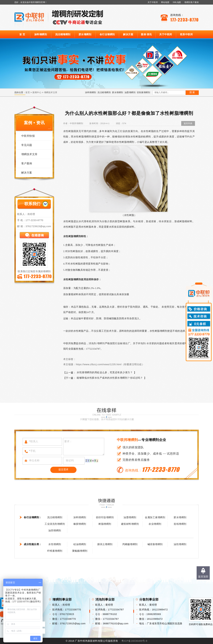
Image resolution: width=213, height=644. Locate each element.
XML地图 (177, 2)
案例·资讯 (146, 34)
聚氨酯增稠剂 (80, 551)
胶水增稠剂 (85, 34)
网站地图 (165, 2)
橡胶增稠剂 (80, 524)
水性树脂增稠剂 (125, 142)
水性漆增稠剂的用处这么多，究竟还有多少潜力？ (105, 372)
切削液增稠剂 (143, 92)
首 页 (22, 34)
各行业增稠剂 (107, 34)
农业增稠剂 (155, 524)
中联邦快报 (28, 136)
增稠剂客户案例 (192, 2)
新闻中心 (37, 92)
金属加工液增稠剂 (155, 517)
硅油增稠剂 (80, 544)
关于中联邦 (153, 2)
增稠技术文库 (51, 92)
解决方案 (128, 34)
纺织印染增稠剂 (105, 517)
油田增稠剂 (55, 530)
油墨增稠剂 (130, 92)
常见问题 (27, 145)
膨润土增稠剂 (105, 544)
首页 (28, 92)
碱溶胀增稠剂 (155, 544)
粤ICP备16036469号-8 (134, 641)
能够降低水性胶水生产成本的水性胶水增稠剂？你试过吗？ (110, 378)
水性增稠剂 (55, 544)
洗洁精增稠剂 (63, 34)
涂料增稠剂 (41, 34)
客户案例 (27, 163)
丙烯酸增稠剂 (130, 544)
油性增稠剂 (180, 544)
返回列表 (188, 123)
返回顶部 (203, 577)
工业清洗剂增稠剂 (55, 524)
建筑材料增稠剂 (130, 524)
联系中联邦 (186, 34)
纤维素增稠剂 (55, 551)
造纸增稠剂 (180, 524)
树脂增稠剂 (105, 524)
